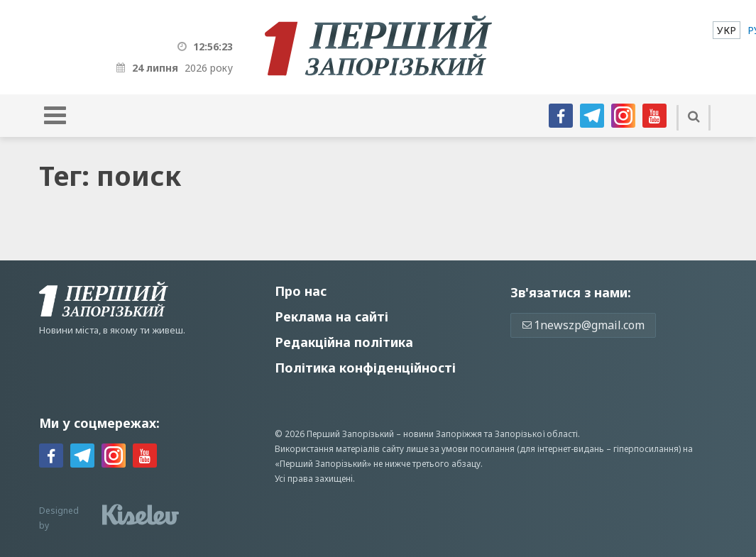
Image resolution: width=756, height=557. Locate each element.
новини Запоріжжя (443, 434)
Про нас (301, 291)
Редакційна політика (344, 342)
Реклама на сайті (332, 316)
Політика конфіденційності (365, 368)
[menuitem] (727, 30)
